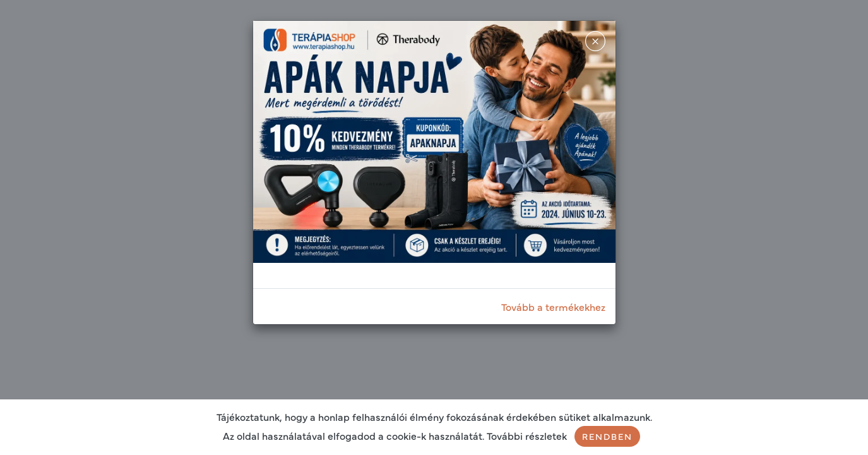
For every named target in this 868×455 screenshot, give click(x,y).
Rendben (607, 436)
